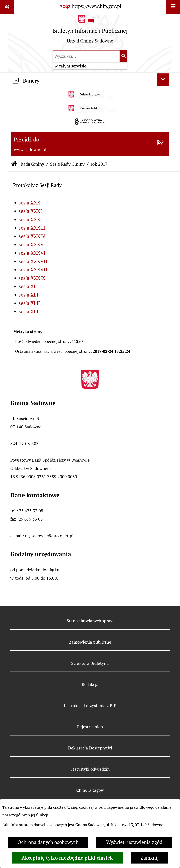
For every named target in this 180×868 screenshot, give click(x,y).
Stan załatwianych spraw (90, 621)
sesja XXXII (31, 220)
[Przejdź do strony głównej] (90, 31)
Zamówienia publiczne (90, 642)
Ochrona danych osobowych (48, 842)
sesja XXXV (31, 245)
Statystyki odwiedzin (90, 769)
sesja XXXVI (32, 253)
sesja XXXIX (32, 278)
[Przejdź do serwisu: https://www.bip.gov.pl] (90, 6)
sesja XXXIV (32, 236)
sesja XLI (28, 295)
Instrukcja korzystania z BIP (90, 706)
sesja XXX (29, 203)
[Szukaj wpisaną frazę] (124, 56)
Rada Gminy (32, 164)
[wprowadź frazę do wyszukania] (86, 56)
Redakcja (90, 684)
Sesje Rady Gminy (67, 164)
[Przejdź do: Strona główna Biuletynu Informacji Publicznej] (14, 164)
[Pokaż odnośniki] (7, 7)
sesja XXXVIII (34, 270)
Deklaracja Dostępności (90, 748)
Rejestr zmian (90, 727)
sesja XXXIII (32, 228)
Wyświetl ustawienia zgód (134, 842)
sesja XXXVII (33, 261)
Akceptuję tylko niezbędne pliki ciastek (67, 858)
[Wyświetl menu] (173, 7)
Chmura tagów (90, 790)
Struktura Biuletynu (90, 663)
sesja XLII (29, 303)
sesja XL (28, 286)
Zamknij (150, 858)
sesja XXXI (30, 211)
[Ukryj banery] (163, 80)
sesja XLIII (30, 312)
